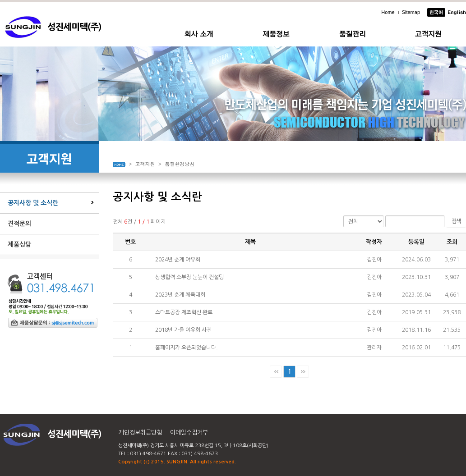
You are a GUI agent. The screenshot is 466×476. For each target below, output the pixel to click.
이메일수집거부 (189, 433)
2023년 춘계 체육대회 (180, 295)
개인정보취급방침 (140, 433)
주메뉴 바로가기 (0, 0)
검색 (456, 221)
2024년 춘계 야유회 (178, 260)
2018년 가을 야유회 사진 (183, 330)
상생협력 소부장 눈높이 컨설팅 (189, 277)
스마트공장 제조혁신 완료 (184, 312)
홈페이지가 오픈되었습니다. (187, 348)
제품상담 (19, 244)
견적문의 (19, 224)
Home (388, 12)
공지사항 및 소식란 (33, 203)
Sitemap (411, 12)
